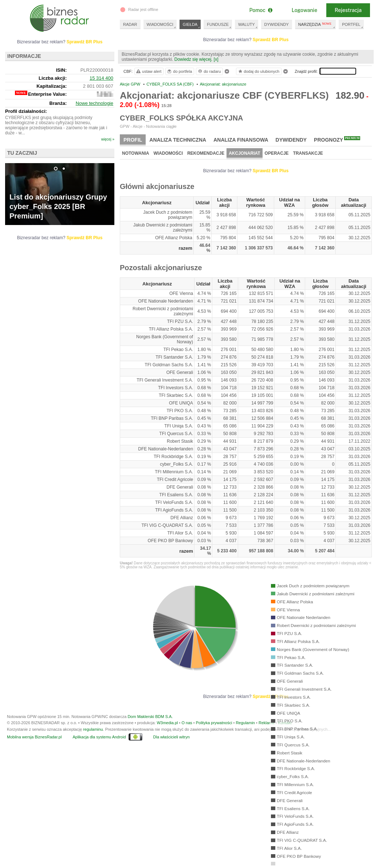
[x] (216, 59)
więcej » (108, 139)
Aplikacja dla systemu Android (99, 737)
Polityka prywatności (214, 723)
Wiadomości (168, 153)
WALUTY (246, 24)
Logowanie (304, 10)
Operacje (277, 153)
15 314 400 (101, 78)
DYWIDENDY (277, 24)
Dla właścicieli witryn (172, 737)
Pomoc (261, 10)
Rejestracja (348, 10)
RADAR (130, 24)
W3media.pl (167, 723)
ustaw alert (148, 71)
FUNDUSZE (218, 24)
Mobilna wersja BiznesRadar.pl (34, 737)
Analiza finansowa (241, 140)
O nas (187, 723)
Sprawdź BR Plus (271, 40)
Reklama (266, 723)
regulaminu (93, 729)
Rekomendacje (206, 153)
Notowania (135, 153)
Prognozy (337, 139)
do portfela (179, 71)
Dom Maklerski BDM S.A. (150, 717)
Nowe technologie (95, 103)
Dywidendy (291, 140)
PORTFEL (351, 24)
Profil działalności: (26, 111)
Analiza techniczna (178, 140)
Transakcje (308, 153)
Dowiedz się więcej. (194, 59)
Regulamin (245, 723)
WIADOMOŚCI (160, 24)
